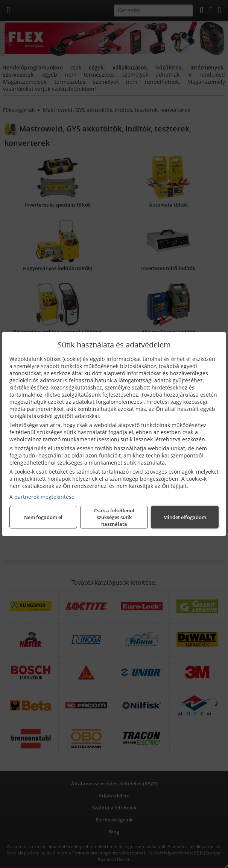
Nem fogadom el (43, 517)
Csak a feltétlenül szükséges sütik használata (114, 517)
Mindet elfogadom (185, 517)
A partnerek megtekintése (42, 497)
